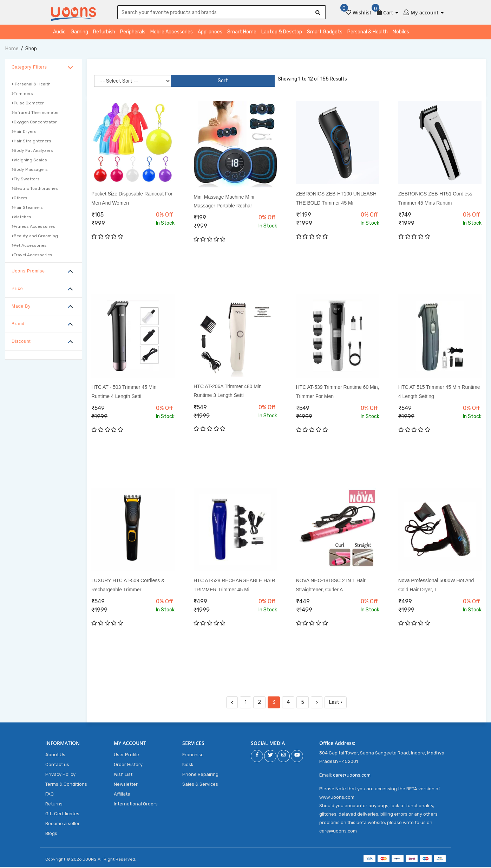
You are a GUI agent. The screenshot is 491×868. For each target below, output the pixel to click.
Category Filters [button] (29, 68)
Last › (336, 703)
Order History (128, 766)
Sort (183, 82)
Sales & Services (200, 785)
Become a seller (63, 825)
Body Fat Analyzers (32, 152)
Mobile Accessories (172, 33)
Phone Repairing (200, 775)
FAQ (50, 795)
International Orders (136, 805)
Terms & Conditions (66, 785)
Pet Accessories (29, 246)
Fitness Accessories (33, 227)
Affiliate (122, 795)
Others (19, 199)
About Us (55, 756)
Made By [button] (21, 307)
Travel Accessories (32, 256)
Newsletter (126, 785)
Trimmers (22, 95)
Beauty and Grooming (35, 237)
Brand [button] (18, 325)
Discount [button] (21, 342)
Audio (59, 33)
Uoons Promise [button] (28, 272)
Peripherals (133, 33)
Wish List (123, 775)
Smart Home (242, 33)
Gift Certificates (62, 815)
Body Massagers (30, 171)
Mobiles (401, 33)
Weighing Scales (29, 161)
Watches (21, 218)
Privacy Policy (60, 775)
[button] (388, 11)
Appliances (210, 33)
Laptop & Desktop (282, 33)
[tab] (44, 69)
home (12, 50)
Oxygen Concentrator (34, 123)
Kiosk (188, 766)
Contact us (57, 766)
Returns (54, 805)
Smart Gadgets (325, 33)
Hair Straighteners (31, 142)
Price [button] (17, 290)
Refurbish (104, 33)
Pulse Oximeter (28, 104)
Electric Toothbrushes (35, 189)
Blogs (51, 834)
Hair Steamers (27, 208)
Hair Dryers (24, 133)
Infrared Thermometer (35, 114)
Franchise (193, 756)
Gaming (79, 33)
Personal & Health (368, 33)
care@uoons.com (352, 776)
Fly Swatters (26, 180)
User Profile (126, 756)
